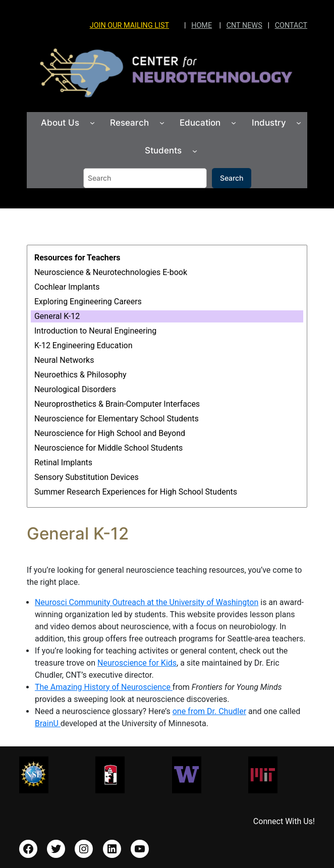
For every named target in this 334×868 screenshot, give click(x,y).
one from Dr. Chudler (209, 711)
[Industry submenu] (299, 123)
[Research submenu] (162, 123)
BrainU (48, 723)
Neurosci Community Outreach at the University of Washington (147, 602)
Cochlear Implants (67, 287)
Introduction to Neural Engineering (95, 331)
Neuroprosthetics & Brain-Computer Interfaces (117, 404)
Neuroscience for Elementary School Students (117, 419)
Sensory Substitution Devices (87, 477)
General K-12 (57, 316)
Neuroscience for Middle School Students (108, 448)
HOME (202, 25)
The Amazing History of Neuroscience (104, 687)
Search (232, 178)
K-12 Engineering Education (83, 345)
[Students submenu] (195, 150)
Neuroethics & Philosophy (80, 375)
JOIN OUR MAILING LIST (129, 25)
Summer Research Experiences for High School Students (136, 492)
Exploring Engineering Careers (88, 302)
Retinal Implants (63, 463)
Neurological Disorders (75, 389)
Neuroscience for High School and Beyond (110, 433)
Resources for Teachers (77, 258)
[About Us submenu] (92, 123)
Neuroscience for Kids (137, 663)
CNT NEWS (244, 25)
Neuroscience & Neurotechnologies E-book (111, 272)
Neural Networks (64, 360)
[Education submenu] (234, 123)
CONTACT (291, 25)
